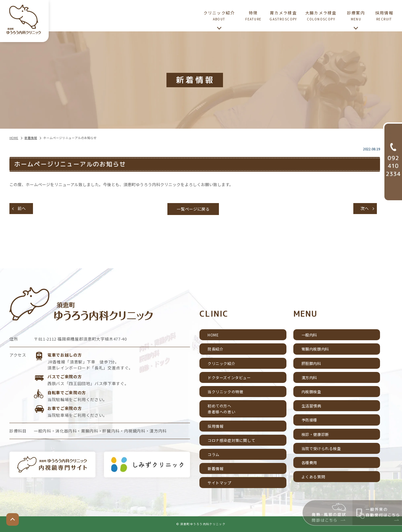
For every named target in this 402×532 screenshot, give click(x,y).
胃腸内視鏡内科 (315, 349)
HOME (213, 335)
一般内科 (309, 335)
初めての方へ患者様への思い (221, 409)
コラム (214, 454)
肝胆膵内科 (311, 363)
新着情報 (215, 468)
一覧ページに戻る (193, 209)
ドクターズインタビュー (229, 377)
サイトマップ (220, 483)
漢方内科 (309, 377)
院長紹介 (215, 349)
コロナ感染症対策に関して (231, 440)
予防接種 (309, 420)
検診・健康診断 (315, 434)
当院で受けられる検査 (321, 448)
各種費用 (309, 462)
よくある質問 (313, 477)
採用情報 (215, 426)
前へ (22, 208)
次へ (365, 208)
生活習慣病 (311, 406)
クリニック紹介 (221, 363)
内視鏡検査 (311, 392)
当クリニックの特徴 (225, 392)
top (13, 519)
